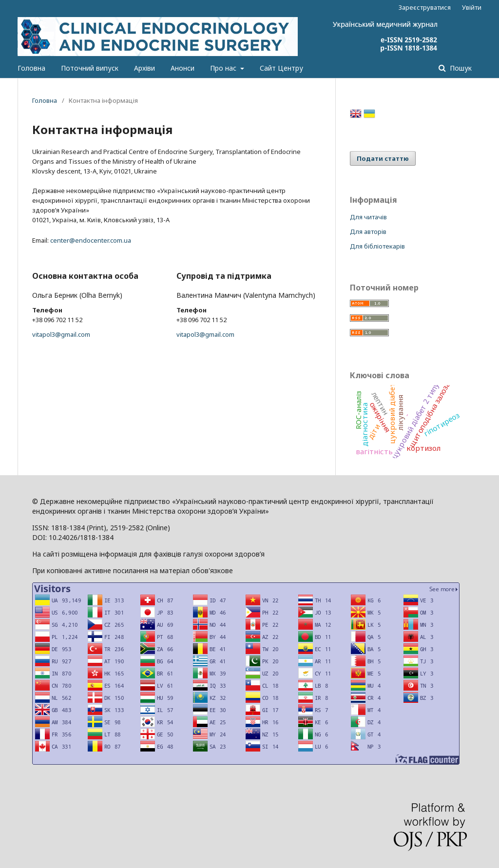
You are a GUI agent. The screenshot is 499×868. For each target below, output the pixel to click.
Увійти (472, 7)
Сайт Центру (281, 68)
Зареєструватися (425, 7)
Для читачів (368, 217)
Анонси (182, 68)
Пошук (460, 68)
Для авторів (368, 231)
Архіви (144, 68)
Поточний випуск (90, 68)
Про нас (224, 68)
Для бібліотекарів (377, 246)
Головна (31, 68)
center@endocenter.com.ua (91, 240)
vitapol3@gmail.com (61, 334)
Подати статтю (383, 158)
